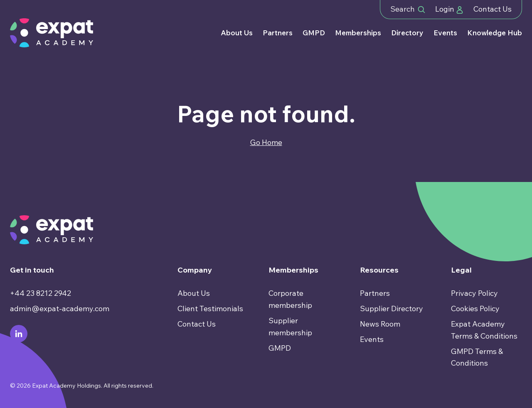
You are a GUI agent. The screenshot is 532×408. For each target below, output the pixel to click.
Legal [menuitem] (461, 270)
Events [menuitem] (372, 339)
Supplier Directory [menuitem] (392, 308)
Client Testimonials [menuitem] (210, 308)
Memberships (358, 33)
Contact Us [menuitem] (197, 324)
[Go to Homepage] (52, 33)
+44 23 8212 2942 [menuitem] (41, 293)
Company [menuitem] (195, 270)
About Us (237, 33)
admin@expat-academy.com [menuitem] (60, 308)
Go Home (266, 142)
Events (445, 33)
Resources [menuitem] (379, 270)
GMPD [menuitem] (280, 348)
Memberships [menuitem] (293, 270)
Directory (407, 33)
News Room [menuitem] (380, 324)
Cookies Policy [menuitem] (475, 308)
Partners (278, 33)
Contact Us (493, 9)
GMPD (314, 33)
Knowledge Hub (495, 33)
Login (449, 9)
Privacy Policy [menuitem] (474, 293)
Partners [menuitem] (375, 293)
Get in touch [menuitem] (32, 270)
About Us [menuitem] (194, 293)
